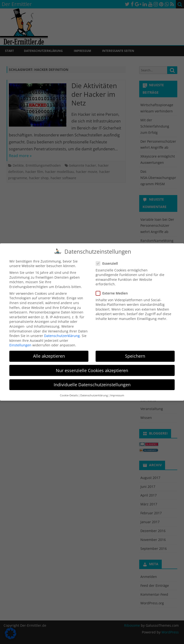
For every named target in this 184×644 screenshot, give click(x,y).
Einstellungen (20, 344)
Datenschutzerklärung (62, 334)
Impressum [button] (117, 394)
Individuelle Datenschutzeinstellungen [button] (92, 383)
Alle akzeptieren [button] (49, 355)
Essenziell (109, 262)
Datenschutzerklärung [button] (94, 394)
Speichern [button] (135, 355)
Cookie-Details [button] (69, 394)
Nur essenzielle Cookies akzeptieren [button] (92, 369)
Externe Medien (114, 292)
